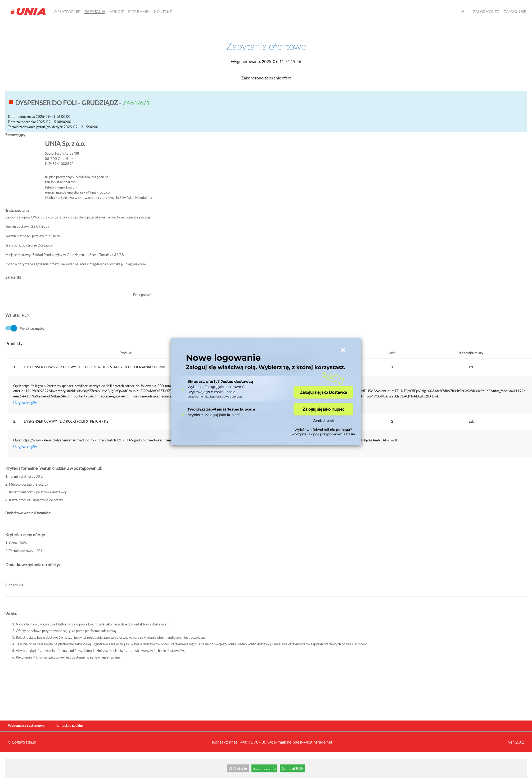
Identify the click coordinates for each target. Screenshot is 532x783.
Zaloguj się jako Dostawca (323, 392)
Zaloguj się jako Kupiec (323, 409)
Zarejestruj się (324, 421)
